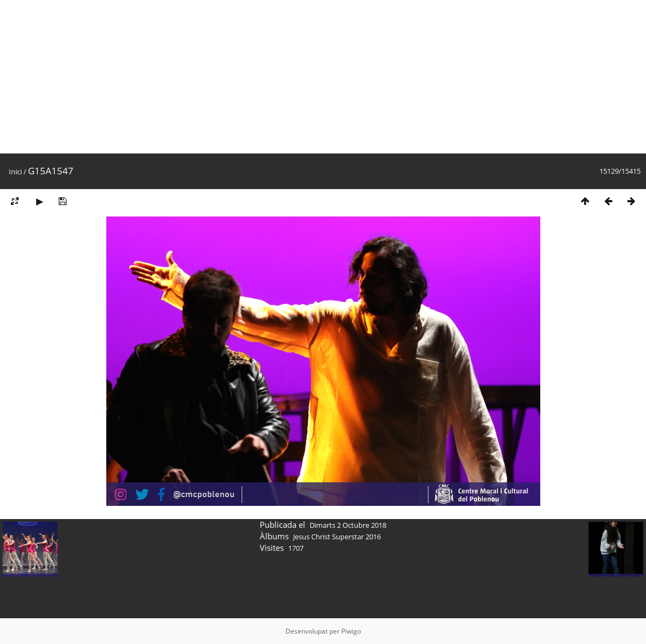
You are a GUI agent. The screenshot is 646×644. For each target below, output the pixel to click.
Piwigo (351, 631)
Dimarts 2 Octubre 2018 (348, 525)
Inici (15, 172)
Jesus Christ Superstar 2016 (337, 537)
